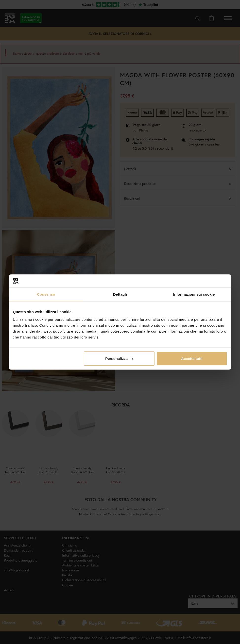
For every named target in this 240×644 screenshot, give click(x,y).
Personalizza (119, 359)
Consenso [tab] (46, 294)
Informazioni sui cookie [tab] (194, 294)
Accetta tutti (192, 359)
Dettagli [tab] (120, 294)
